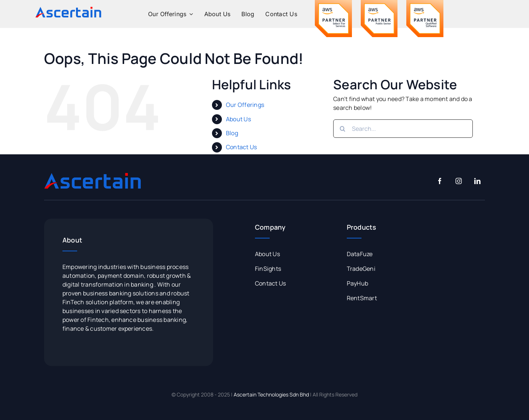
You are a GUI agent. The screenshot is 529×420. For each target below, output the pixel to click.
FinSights (268, 269)
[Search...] (403, 129)
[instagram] (459, 181)
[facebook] (440, 181)
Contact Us (241, 147)
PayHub (357, 283)
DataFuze (360, 254)
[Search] (342, 129)
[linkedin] (477, 181)
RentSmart (362, 298)
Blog (232, 133)
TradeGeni (361, 269)
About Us (238, 119)
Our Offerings (245, 105)
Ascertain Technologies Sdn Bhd (271, 394)
